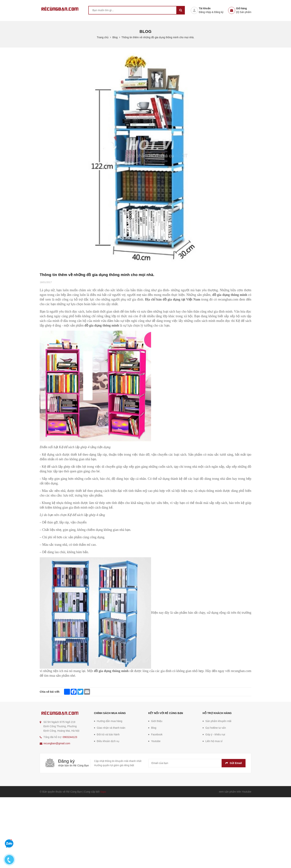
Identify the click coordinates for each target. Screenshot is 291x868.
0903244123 (70, 737)
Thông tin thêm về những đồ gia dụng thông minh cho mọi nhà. (97, 275)
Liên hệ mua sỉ (214, 741)
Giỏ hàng (241, 8)
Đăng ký (219, 12)
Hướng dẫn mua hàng (110, 721)
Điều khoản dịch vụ (108, 741)
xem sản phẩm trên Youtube (235, 792)
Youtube (156, 741)
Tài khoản (205, 8)
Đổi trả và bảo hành (108, 734)
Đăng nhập (205, 12)
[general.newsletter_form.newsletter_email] (197, 763)
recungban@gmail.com (57, 743)
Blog (154, 728)
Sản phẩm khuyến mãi (218, 721)
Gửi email (234, 763)
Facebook (157, 734)
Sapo (103, 792)
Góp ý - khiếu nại (215, 734)
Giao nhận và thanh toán (111, 728)
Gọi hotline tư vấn (216, 728)
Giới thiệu (157, 721)
